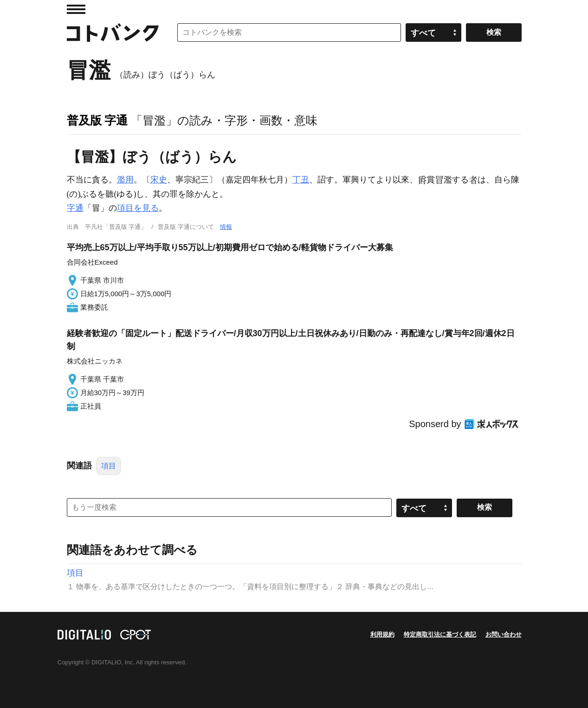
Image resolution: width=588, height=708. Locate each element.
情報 (226, 227)
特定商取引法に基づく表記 (440, 634)
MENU (76, 9)
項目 (109, 466)
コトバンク (113, 32)
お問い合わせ (504, 634)
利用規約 (382, 634)
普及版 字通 (97, 120)
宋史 (159, 180)
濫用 (125, 180)
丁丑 (301, 180)
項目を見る (138, 208)
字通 (75, 208)
